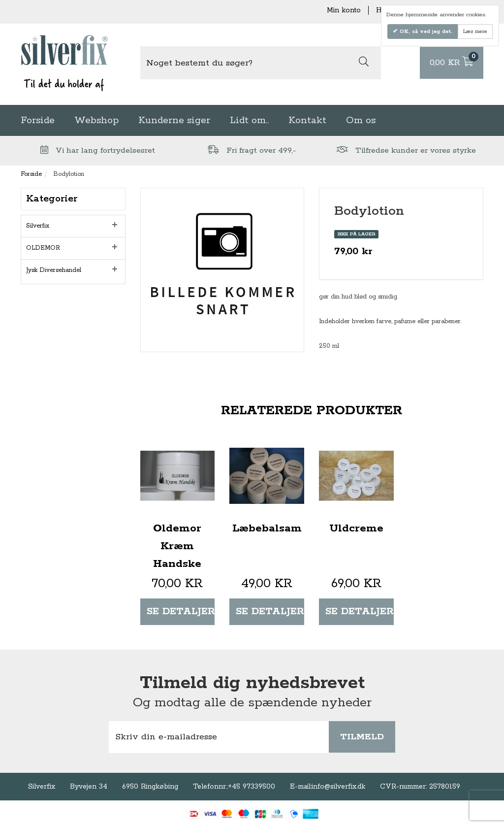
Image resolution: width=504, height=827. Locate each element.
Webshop (96, 120)
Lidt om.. (249, 120)
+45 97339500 (252, 787)
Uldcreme (356, 529)
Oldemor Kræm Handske (177, 546)
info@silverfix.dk (338, 787)
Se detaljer (181, 612)
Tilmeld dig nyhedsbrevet (252, 683)
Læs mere (475, 32)
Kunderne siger (174, 120)
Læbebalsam (267, 529)
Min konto (344, 10)
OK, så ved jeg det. (425, 32)
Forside (38, 120)
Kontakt (307, 120)
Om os (361, 120)
